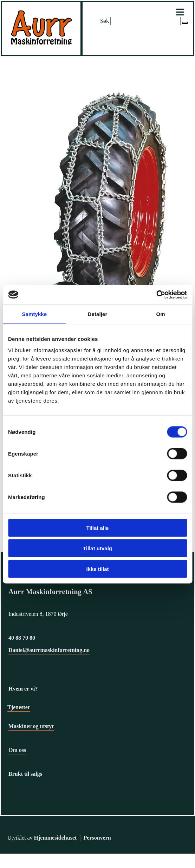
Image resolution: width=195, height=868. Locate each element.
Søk (105, 21)
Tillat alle (98, 528)
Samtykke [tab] (34, 314)
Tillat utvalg (97, 548)
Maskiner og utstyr (31, 726)
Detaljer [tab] (98, 314)
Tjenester (19, 707)
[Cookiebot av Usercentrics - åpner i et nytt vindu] (156, 295)
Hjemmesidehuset (56, 838)
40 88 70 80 (22, 638)
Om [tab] (161, 314)
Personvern (97, 838)
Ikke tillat (97, 569)
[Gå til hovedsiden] (41, 46)
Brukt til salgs (25, 774)
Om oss (17, 750)
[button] (185, 23)
